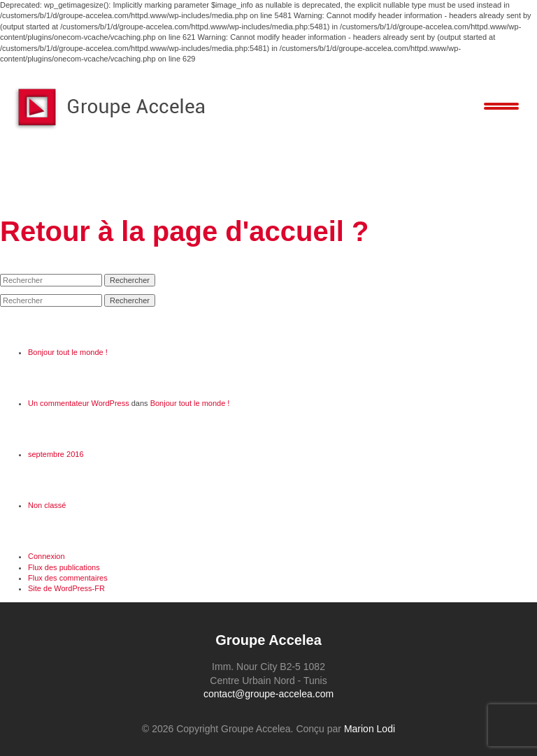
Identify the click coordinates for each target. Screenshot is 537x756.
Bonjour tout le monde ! (68, 352)
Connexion (46, 556)
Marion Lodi (370, 729)
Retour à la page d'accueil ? (184, 231)
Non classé (47, 505)
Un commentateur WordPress (79, 403)
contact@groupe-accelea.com (268, 694)
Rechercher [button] (130, 280)
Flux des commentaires (68, 578)
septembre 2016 (56, 454)
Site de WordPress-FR (66, 588)
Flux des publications (64, 567)
